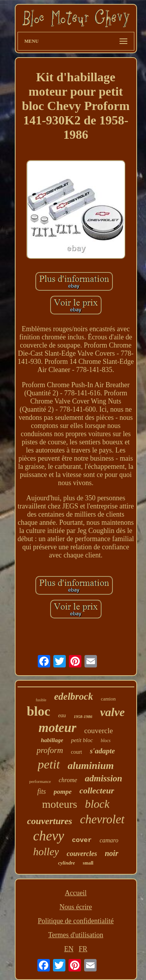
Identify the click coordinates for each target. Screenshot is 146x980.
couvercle (99, 731)
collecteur (97, 790)
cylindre (66, 863)
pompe (63, 792)
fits (42, 791)
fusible (41, 700)
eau (62, 715)
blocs (106, 741)
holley (46, 852)
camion (108, 699)
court (77, 752)
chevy (49, 836)
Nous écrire (76, 907)
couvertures (49, 821)
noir (111, 853)
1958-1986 (83, 716)
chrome (68, 780)
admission (104, 778)
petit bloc (82, 740)
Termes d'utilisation (76, 935)
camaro (109, 840)
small (88, 863)
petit (49, 764)
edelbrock (74, 696)
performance (40, 781)
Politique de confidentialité (76, 921)
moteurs (60, 804)
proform (50, 750)
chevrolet (102, 819)
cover (82, 840)
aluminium (91, 766)
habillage (52, 740)
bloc (39, 711)
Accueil (76, 893)
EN (69, 949)
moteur (57, 728)
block (97, 804)
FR (83, 949)
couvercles (82, 854)
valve (112, 712)
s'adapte (102, 751)
